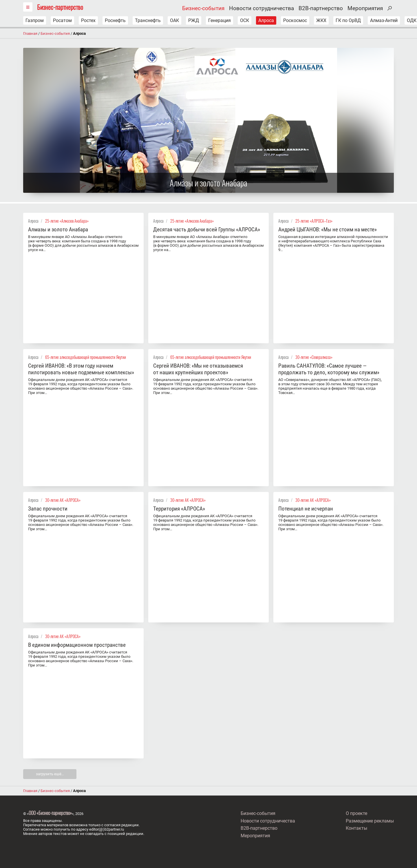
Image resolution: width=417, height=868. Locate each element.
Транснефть (148, 20)
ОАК (174, 20)
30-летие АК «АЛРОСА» (63, 500)
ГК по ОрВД (348, 20)
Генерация (220, 20)
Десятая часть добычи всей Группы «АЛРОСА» (207, 229)
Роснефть (115, 20)
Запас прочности (48, 509)
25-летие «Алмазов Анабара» (67, 221)
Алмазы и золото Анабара (58, 229)
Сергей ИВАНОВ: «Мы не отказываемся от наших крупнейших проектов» (198, 369)
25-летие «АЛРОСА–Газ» (314, 221)
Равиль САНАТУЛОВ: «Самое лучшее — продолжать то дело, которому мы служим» (329, 369)
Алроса (266, 20)
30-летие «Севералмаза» (314, 357)
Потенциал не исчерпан (306, 509)
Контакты (356, 828)
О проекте (356, 813)
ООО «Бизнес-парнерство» (50, 813)
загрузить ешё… (50, 774)
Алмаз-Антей (384, 20)
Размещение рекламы (370, 821)
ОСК (245, 20)
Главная (30, 33)
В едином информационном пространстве (77, 645)
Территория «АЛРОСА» (179, 509)
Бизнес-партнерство (60, 7)
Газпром (35, 20)
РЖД (194, 20)
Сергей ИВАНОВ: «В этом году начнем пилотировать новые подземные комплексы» (81, 369)
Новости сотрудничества (261, 8)
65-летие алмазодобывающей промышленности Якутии (86, 357)
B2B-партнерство (321, 8)
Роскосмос (295, 20)
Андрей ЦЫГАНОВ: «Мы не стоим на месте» (328, 229)
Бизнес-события (203, 8)
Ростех (88, 20)
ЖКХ (321, 20)
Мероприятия (365, 8)
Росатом (62, 20)
